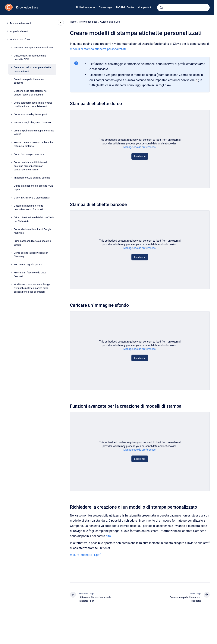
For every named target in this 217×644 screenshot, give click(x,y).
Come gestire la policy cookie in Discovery (31, 255)
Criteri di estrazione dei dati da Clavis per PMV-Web (34, 219)
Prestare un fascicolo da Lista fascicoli (30, 274)
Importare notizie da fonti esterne (32, 178)
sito (108, 536)
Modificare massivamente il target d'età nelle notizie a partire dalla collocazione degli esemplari (32, 288)
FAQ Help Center (125, 7)
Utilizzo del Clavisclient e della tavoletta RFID (30, 58)
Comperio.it (145, 7)
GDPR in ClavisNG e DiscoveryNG (32, 198)
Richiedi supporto (85, 7)
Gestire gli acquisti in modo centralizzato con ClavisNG (28, 208)
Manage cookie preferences (139, 147)
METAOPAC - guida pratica (28, 264)
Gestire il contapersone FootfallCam (33, 48)
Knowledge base (88, 22)
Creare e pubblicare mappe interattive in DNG (34, 132)
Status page (105, 7)
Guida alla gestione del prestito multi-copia (34, 188)
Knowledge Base (27, 7)
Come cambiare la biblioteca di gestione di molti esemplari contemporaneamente (30, 166)
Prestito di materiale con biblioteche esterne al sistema (33, 144)
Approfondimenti (19, 31)
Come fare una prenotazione (29, 154)
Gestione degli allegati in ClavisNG (32, 122)
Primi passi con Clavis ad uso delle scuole (33, 243)
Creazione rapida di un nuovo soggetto (29, 81)
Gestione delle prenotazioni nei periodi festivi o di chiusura (30, 93)
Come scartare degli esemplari (30, 114)
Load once (140, 156)
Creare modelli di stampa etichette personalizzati (32, 69)
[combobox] (183, 8)
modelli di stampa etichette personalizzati (98, 49)
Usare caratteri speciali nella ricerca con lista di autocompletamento (33, 105)
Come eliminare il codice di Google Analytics (33, 231)
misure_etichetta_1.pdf (85, 555)
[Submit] (161, 8)
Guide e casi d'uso (20, 39)
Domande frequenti (21, 23)
